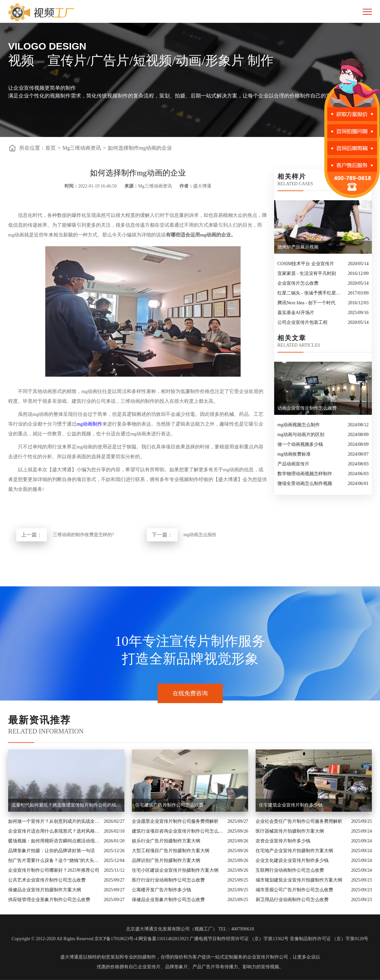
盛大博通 (69, 957)
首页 (50, 148)
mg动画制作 (89, 424)
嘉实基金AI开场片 (296, 313)
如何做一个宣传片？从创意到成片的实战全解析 (54, 821)
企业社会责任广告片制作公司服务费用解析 (299, 821)
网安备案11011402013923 (163, 939)
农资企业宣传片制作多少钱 (283, 841)
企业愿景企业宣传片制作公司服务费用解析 (175, 821)
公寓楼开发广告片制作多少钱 (162, 890)
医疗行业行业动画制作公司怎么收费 (168, 880)
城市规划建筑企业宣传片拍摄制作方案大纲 (299, 880)
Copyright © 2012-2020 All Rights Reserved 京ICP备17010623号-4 (75, 939)
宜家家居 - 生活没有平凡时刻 (307, 273)
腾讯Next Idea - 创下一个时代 (306, 303)
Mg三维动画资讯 (82, 148)
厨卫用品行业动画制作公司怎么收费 (292, 900)
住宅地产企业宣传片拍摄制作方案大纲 (294, 851)
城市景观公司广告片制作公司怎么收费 (294, 890)
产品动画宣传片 (293, 464)
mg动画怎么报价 (200, 535)
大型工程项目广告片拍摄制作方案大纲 (171, 851)
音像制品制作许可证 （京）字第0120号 (329, 939)
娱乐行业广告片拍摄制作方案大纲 (166, 841)
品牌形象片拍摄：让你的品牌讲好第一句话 (51, 851)
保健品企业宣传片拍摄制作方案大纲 (45, 890)
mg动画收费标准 (294, 454)
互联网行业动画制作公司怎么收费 (290, 870)
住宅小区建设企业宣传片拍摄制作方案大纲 (175, 870)
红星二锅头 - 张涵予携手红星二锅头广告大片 (311, 293)
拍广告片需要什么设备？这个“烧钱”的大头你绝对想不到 (54, 860)
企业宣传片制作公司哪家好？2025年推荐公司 (54, 870)
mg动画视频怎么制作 (299, 425)
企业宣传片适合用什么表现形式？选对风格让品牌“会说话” (54, 831)
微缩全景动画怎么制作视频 (305, 483)
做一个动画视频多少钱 (300, 444)
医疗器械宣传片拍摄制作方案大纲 (290, 831)
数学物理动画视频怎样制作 (305, 474)
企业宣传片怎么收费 (298, 283)
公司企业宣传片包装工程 (303, 322)
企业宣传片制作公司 (268, 957)
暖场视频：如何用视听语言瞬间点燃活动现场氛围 (54, 841)
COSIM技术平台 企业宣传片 (306, 264)
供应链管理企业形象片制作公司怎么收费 (49, 900)
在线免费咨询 (190, 693)
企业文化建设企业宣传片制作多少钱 (292, 860)
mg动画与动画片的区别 (301, 435)
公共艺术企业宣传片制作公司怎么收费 (47, 880)
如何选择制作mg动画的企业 (140, 148)
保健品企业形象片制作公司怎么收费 (168, 900)
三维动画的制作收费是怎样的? (83, 535)
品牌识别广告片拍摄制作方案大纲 (166, 860)
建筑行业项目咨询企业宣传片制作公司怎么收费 (178, 831)
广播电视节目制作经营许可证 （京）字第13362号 (239, 939)
